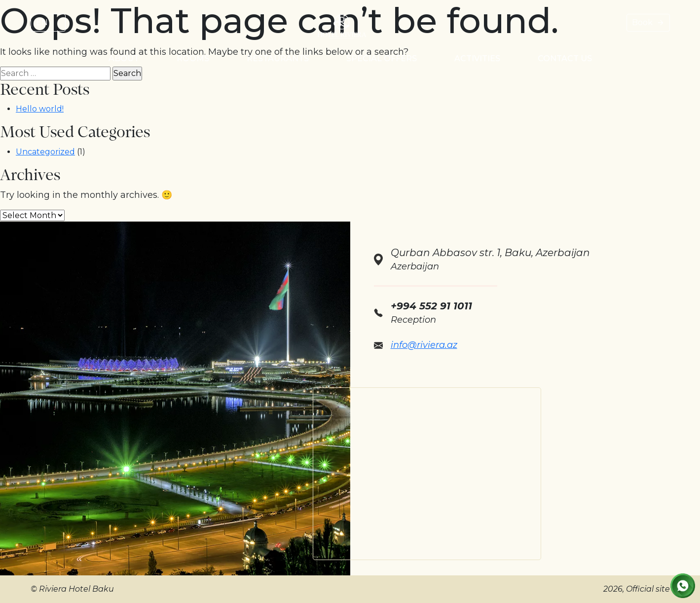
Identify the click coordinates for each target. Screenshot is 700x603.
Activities (477, 58)
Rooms (193, 58)
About (124, 58)
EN (42, 22)
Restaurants (278, 58)
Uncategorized (45, 152)
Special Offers (382, 58)
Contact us (565, 58)
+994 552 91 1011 (431, 306)
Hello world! (40, 109)
